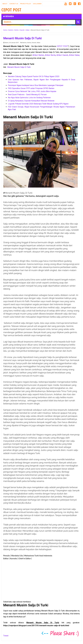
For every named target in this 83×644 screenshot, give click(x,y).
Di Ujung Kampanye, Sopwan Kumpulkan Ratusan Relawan (31, 101)
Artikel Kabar (74, 55)
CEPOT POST (62, 46)
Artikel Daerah (62, 55)
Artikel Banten (38, 55)
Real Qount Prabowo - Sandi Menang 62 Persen (27, 95)
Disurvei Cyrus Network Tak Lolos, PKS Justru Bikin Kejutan (32, 91)
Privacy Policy (26, 4)
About (5, 4)
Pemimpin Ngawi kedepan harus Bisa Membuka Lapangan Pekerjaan (36, 85)
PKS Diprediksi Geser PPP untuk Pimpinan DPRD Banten (31, 88)
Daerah (34, 43)
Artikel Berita (50, 55)
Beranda (8, 16)
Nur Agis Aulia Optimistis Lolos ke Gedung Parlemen (29, 98)
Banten (24, 43)
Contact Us (14, 4)
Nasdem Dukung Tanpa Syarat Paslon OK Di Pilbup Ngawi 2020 (34, 76)
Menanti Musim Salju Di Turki (19, 67)
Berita (29, 43)
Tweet (6, 636)
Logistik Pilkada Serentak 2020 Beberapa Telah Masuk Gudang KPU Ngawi (38, 104)
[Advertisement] (22, 588)
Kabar (38, 43)
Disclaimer (37, 4)
